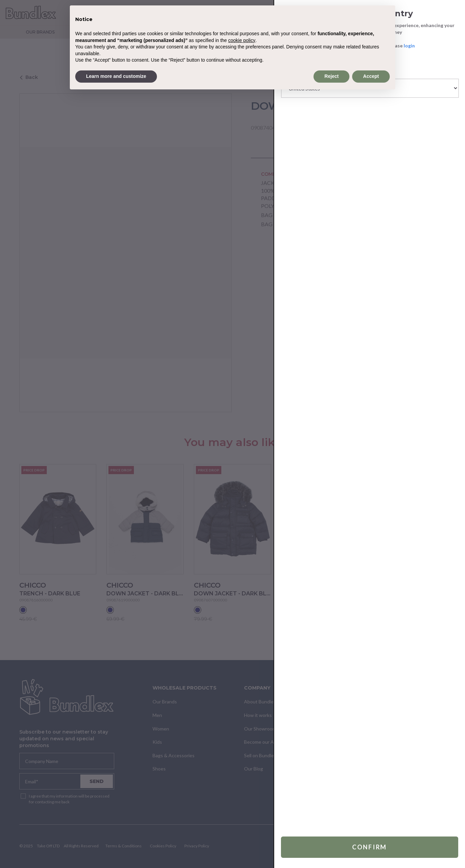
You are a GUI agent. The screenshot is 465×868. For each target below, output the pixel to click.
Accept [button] (371, 76)
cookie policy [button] (242, 40)
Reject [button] (331, 76)
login (409, 46)
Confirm (370, 847)
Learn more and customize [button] (116, 76)
